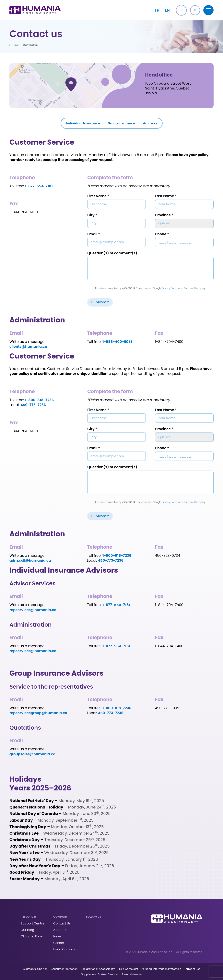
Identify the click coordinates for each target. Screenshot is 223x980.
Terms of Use (191, 288)
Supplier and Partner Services (100, 974)
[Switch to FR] (157, 10)
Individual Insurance (83, 123)
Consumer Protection (64, 969)
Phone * (162, 234)
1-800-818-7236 (117, 708)
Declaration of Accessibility (98, 969)
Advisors (150, 123)
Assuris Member (132, 974)
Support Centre (33, 923)
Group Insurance (121, 123)
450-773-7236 (33, 405)
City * (92, 215)
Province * (164, 215)
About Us (60, 930)
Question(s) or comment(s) (112, 253)
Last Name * (166, 196)
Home (16, 45)
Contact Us (62, 923)
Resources (29, 917)
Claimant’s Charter (35, 969)
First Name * (98, 196)
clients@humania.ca (28, 347)
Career (59, 943)
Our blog (27, 930)
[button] (195, 10)
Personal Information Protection (161, 969)
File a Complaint (66, 949)
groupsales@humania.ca (32, 754)
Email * (94, 234)
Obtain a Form (32, 936)
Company (60, 917)
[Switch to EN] (167, 10)
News (57, 936)
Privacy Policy (170, 288)
